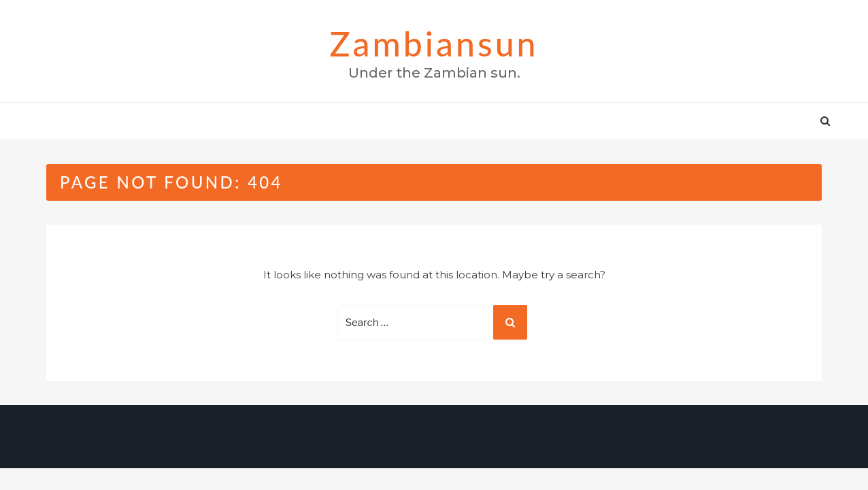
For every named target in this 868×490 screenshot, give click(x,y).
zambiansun (434, 44)
